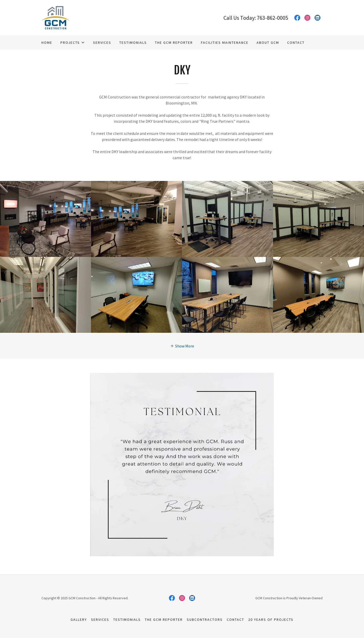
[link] (56, 17)
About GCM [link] (268, 43)
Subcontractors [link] (205, 620)
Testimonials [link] (133, 43)
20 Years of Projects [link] (271, 620)
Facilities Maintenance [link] (225, 43)
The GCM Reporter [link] (174, 43)
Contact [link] (296, 43)
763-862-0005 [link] (272, 18)
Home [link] (47, 43)
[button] (73, 43)
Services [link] (102, 43)
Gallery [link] (79, 620)
